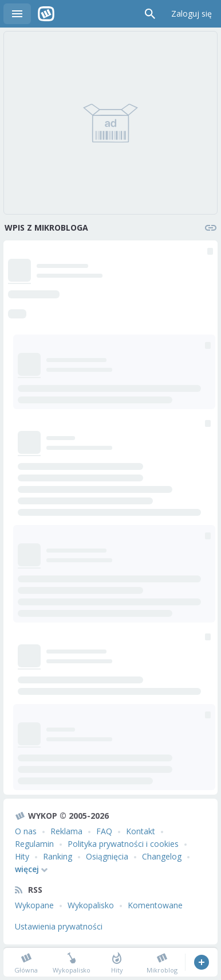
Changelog (162, 856)
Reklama (66, 831)
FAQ (104, 831)
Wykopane (34, 905)
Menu (17, 14)
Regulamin (34, 844)
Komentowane (155, 905)
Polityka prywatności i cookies (123, 844)
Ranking (58, 856)
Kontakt (141, 831)
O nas (26, 831)
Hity (22, 856)
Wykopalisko (91, 905)
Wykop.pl (46, 14)
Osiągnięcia (107, 856)
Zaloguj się (192, 13)
